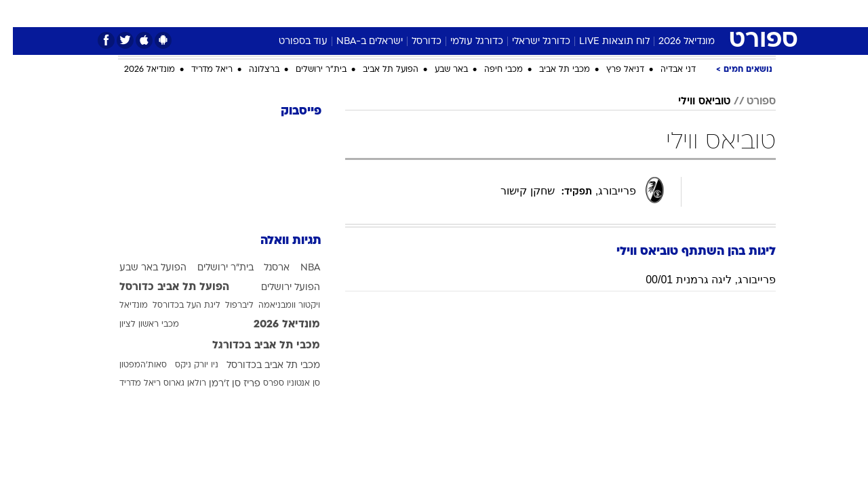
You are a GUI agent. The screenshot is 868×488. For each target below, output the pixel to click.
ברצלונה (251, 70)
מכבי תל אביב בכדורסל (260, 366)
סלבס (515, 13)
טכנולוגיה (303, 13)
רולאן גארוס (172, 384)
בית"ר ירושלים (308, 70)
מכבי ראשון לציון (136, 325)
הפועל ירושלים (278, 288)
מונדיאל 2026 (674, 42)
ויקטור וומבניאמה (276, 306)
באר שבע (438, 70)
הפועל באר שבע (140, 268)
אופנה (253, 13)
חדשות (700, 13)
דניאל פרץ (612, 70)
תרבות (558, 13)
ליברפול (226, 306)
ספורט (654, 13)
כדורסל (414, 42)
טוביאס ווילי (691, 102)
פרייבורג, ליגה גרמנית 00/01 (698, 280)
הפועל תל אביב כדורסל (161, 287)
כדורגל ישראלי (528, 42)
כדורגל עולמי (464, 42)
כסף (478, 13)
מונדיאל (606, 13)
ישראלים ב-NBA (357, 42)
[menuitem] (692, 14)
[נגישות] (19, 14)
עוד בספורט (290, 42)
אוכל (442, 13)
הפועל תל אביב (378, 70)
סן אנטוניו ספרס (279, 384)
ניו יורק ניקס (184, 365)
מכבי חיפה (491, 70)
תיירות (354, 13)
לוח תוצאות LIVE (601, 42)
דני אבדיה (665, 70)
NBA (297, 268)
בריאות (400, 13)
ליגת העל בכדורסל (174, 306)
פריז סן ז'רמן (222, 384)
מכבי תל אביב (552, 70)
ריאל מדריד (199, 70)
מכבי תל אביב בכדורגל (253, 346)
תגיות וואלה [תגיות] (278, 241)
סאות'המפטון (130, 365)
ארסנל (264, 268)
